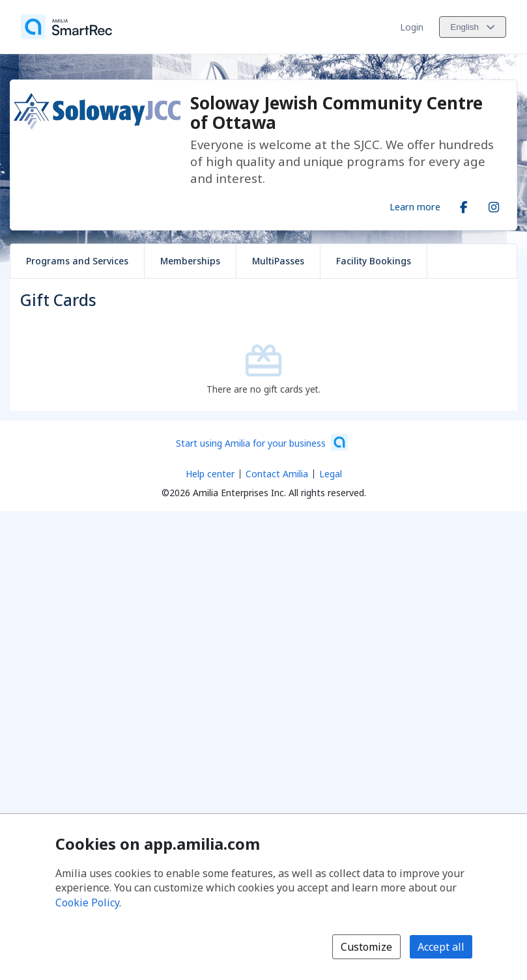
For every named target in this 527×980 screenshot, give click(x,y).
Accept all (441, 947)
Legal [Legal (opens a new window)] (331, 474)
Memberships (190, 261)
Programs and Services (77, 261)
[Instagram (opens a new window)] (494, 204)
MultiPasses (278, 261)
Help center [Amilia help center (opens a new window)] (210, 474)
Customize (366, 947)
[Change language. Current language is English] (473, 27)
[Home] (66, 27)
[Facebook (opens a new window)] (464, 204)
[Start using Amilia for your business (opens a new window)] (262, 442)
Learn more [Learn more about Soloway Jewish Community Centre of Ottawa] (415, 206)
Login (412, 27)
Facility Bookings (374, 261)
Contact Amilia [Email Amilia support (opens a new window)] (277, 474)
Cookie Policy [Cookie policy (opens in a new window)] (87, 903)
